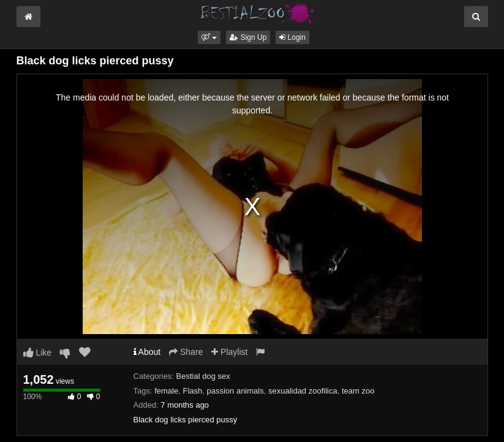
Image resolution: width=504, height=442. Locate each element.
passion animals (235, 391)
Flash (192, 391)
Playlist (229, 352)
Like (38, 352)
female (166, 391)
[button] (209, 37)
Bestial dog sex (203, 376)
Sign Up (248, 37)
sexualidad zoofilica (303, 391)
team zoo (358, 391)
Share (186, 352)
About (147, 352)
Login (292, 37)
